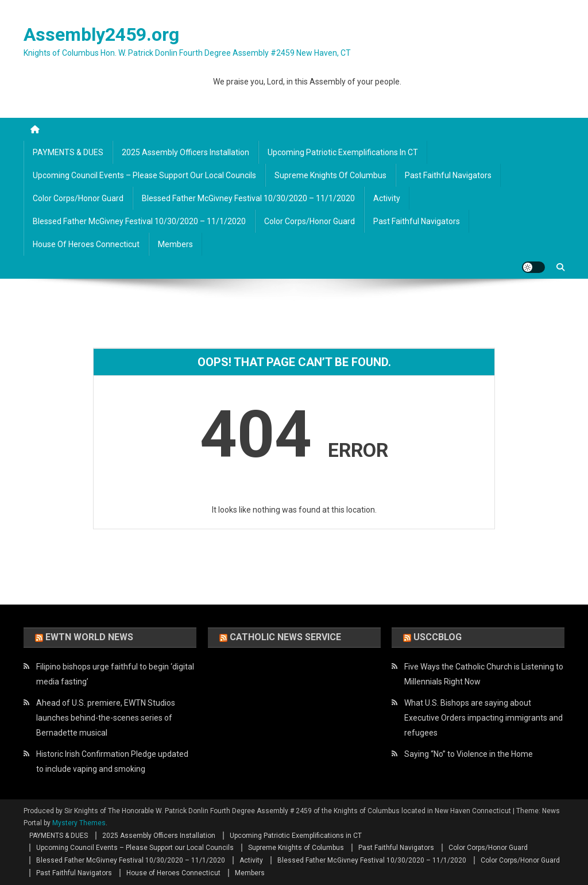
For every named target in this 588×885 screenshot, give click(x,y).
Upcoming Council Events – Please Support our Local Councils (144, 175)
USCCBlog (438, 637)
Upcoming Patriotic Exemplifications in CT (343, 152)
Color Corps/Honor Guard (78, 198)
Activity (387, 198)
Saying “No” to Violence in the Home (469, 754)
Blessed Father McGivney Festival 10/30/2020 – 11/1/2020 (248, 198)
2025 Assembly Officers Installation (185, 152)
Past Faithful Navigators (448, 175)
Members (175, 244)
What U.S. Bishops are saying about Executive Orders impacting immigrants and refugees (483, 718)
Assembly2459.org (101, 34)
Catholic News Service (285, 637)
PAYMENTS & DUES (68, 152)
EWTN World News (89, 637)
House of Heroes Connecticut (86, 244)
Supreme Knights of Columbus (330, 175)
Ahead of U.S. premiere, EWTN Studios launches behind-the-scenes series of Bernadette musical (106, 718)
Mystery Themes (79, 823)
